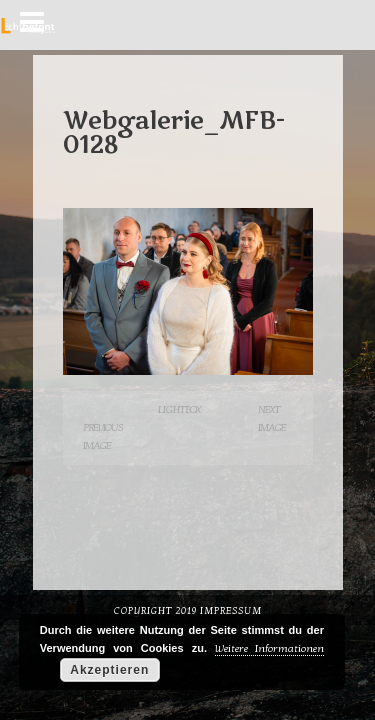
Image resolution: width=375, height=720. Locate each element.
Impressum (231, 611)
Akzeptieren (109, 670)
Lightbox (179, 409)
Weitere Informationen (269, 648)
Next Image (272, 418)
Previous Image (103, 436)
